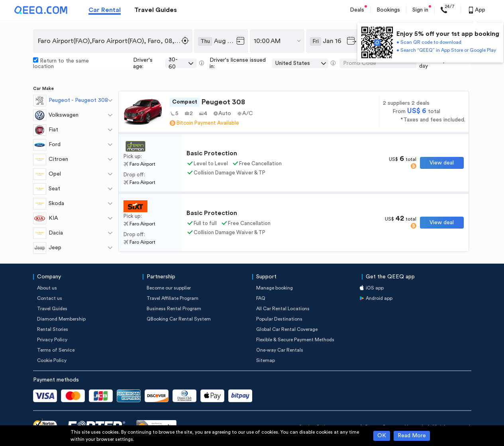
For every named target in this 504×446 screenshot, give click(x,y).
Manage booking (275, 288)
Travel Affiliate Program (173, 298)
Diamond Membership (61, 319)
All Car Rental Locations (283, 309)
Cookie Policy (52, 360)
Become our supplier (169, 288)
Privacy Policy (52, 340)
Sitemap (266, 360)
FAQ (261, 298)
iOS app (375, 288)
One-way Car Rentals (280, 350)
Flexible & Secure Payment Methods (295, 340)
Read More (412, 436)
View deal (442, 163)
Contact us (50, 298)
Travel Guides (156, 10)
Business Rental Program (174, 309)
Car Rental (105, 10)
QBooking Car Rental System (179, 319)
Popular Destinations (279, 319)
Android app (379, 298)
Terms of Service (56, 350)
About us (47, 288)
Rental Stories (53, 329)
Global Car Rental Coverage (287, 329)
